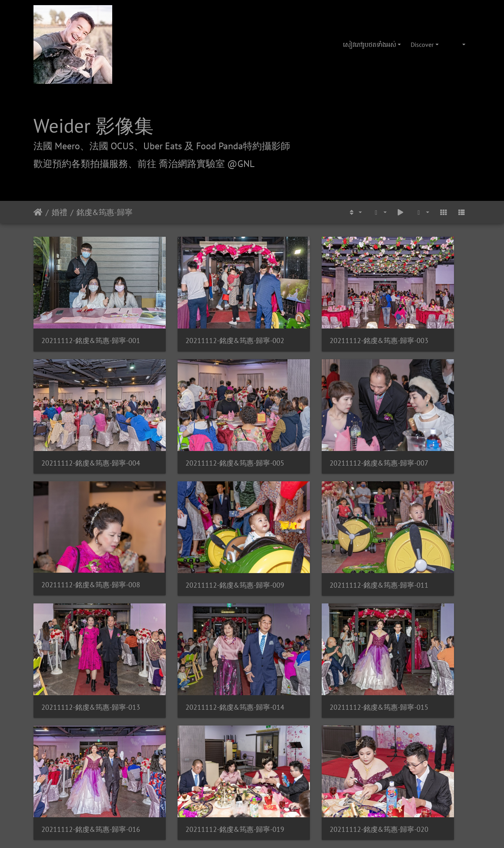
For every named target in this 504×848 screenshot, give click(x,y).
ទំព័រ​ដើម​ (38, 212)
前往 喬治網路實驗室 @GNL (196, 164)
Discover (422, 45)
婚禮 (59, 212)
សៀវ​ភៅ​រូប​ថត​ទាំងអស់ (370, 45)
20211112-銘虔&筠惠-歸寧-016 (84, 619)
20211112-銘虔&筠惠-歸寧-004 (420, 318)
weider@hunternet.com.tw (252, 800)
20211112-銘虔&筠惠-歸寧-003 (308, 318)
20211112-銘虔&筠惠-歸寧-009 (420, 418)
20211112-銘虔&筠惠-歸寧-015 (420, 519)
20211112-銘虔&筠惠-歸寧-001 (84, 318)
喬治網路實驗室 (230, 734)
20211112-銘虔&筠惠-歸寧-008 (308, 418)
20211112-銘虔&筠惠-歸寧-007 (196, 418)
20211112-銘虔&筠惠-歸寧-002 (196, 318)
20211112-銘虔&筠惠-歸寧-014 (308, 519)
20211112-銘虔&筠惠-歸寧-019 (196, 619)
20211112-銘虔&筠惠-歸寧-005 (84, 418)
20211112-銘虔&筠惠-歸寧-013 (196, 519)
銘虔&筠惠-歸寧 (105, 212)
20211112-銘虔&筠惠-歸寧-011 (84, 519)
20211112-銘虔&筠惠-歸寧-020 (308, 619)
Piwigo (279, 689)
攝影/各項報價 (276, 734)
